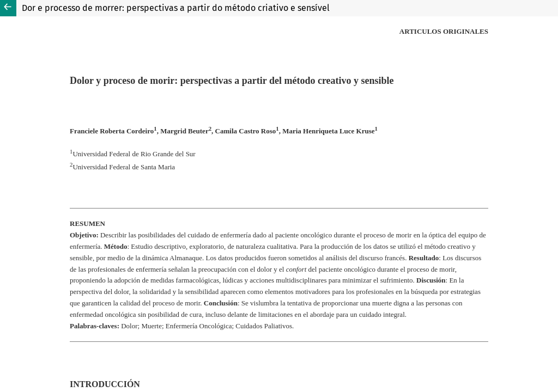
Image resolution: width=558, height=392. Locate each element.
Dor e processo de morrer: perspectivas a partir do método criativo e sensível (176, 8)
